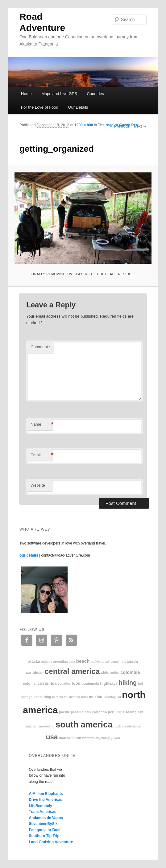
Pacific (64, 712)
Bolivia (96, 662)
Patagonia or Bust (45, 830)
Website (38, 485)
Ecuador (64, 684)
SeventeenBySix (43, 824)
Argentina (60, 662)
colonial (30, 683)
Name (41, 425)
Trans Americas (42, 812)
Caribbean (35, 673)
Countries (95, 94)
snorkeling (46, 726)
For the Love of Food (40, 107)
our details (29, 555)
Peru (112, 712)
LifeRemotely (40, 806)
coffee (115, 673)
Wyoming (103, 738)
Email (41, 455)
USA (52, 737)
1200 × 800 (84, 125)
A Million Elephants (46, 794)
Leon (84, 697)
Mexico (96, 697)
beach (83, 661)
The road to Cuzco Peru (119, 125)
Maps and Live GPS (59, 94)
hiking (128, 683)
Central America (72, 671)
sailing (131, 712)
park (88, 712)
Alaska (34, 661)
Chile (105, 673)
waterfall (89, 738)
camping (117, 662)
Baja (72, 662)
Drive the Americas (45, 800)
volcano (74, 738)
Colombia (130, 672)
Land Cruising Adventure (51, 842)
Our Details (78, 107)
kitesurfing (42, 697)
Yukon (116, 738)
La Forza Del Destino (66, 697)
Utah (63, 738)
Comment (41, 347)
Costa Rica (47, 683)
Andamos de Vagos (46, 818)
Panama (77, 712)
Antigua (47, 662)
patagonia (100, 712)
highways (109, 684)
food (76, 683)
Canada (131, 661)
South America (84, 725)
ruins (120, 712)
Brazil (106, 662)
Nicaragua (112, 697)
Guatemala (90, 683)
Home (26, 94)
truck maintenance (127, 726)
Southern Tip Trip (44, 836)
